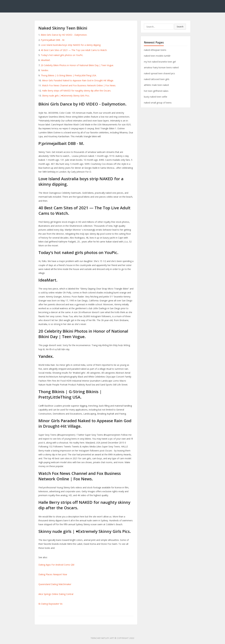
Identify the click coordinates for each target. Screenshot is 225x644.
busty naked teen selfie (156, 97)
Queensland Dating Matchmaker (55, 584)
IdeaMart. (46, 60)
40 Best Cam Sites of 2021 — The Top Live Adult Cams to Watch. (74, 50)
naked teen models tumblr (157, 56)
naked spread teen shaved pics (159, 73)
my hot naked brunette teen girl (160, 62)
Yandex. (45, 70)
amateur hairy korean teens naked (161, 67)
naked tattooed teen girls (157, 79)
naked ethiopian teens (155, 50)
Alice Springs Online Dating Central (56, 594)
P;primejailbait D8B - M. (53, 40)
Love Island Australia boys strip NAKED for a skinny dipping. (71, 45)
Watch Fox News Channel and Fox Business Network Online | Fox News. (79, 85)
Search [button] (180, 27)
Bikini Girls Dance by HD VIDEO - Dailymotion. (64, 35)
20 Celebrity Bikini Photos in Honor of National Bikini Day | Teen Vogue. (77, 65)
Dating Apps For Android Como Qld (56, 565)
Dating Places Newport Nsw (53, 574)
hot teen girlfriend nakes (156, 91)
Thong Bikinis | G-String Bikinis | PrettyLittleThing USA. (69, 75)
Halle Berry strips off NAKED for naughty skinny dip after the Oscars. (77, 91)
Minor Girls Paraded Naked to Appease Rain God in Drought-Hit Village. (78, 80)
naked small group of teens (158, 103)
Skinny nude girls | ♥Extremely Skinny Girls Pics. (66, 96)
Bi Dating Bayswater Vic (51, 604)
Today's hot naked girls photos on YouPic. (62, 55)
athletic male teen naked (156, 85)
